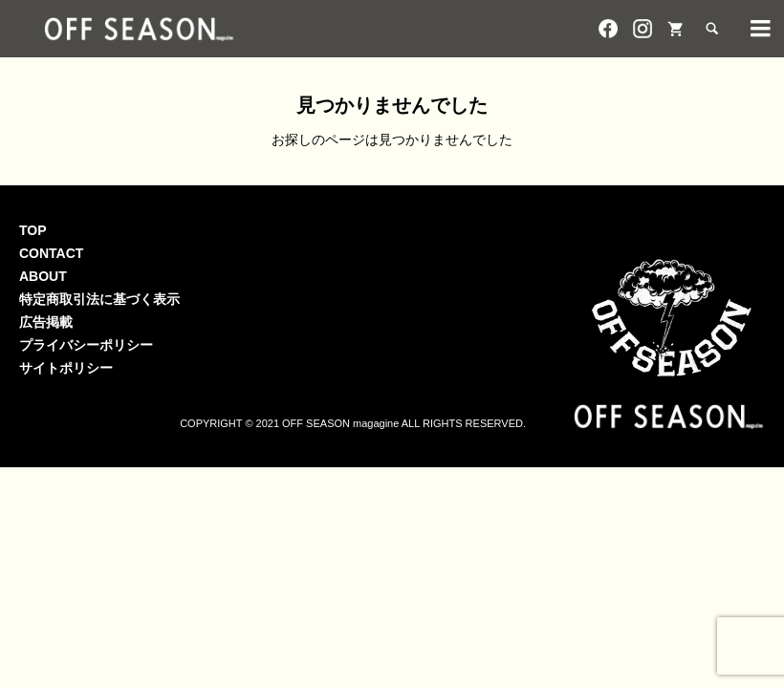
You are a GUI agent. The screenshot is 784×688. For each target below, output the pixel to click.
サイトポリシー (66, 368)
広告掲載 (46, 322)
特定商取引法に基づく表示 (99, 299)
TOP (33, 230)
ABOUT (43, 276)
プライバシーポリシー (86, 345)
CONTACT (51, 253)
